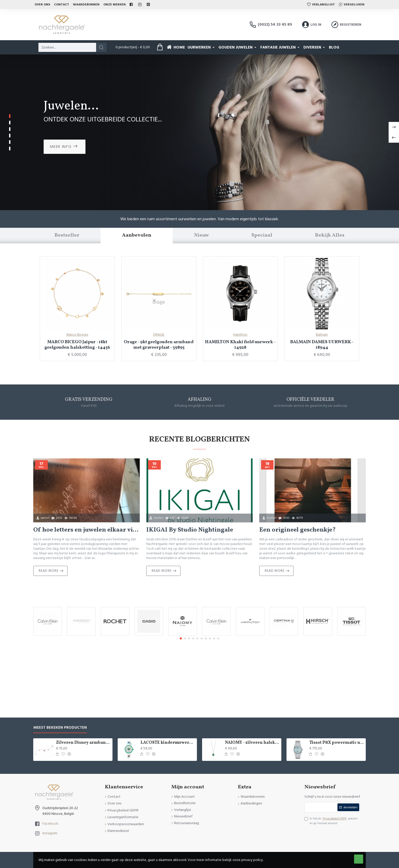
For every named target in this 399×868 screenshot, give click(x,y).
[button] (181, 638)
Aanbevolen (137, 235)
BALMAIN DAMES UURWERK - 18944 (322, 345)
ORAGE (159, 335)
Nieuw (201, 235)
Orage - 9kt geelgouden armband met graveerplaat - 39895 (159, 345)
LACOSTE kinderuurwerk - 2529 (168, 743)
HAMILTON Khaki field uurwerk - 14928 (240, 345)
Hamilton (240, 335)
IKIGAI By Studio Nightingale (190, 530)
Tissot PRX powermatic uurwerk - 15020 (337, 743)
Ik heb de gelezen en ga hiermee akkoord (331, 821)
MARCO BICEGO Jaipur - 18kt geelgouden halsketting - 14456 (77, 345)
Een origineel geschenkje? (297, 530)
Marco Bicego (77, 335)
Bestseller (67, 235)
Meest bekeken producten (60, 728)
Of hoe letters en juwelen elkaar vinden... (87, 530)
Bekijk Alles (330, 235)
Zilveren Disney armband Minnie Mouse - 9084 (83, 743)
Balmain (322, 335)
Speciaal (262, 235)
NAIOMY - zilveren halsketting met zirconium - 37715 (252, 743)
